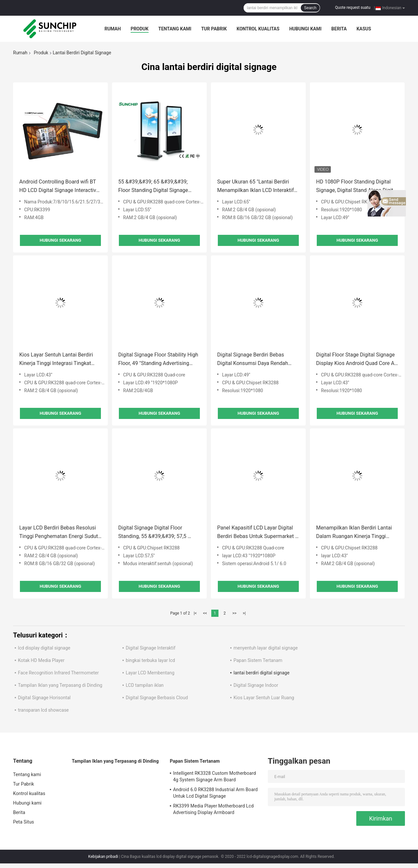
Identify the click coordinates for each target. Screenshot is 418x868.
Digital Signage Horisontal (44, 698)
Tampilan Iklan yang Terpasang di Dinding (60, 685)
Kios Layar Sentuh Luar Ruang (264, 698)
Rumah (113, 29)
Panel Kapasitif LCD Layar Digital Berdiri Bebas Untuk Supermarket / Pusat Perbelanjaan (257, 533)
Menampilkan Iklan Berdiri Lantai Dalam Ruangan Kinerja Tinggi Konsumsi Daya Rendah (354, 533)
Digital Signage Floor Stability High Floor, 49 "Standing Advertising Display (158, 360)
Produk (140, 29)
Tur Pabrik (214, 29)
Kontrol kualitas (258, 29)
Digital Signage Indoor (256, 685)
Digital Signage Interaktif (151, 648)
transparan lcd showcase (43, 710)
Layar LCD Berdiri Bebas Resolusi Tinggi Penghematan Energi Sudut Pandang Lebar (59, 533)
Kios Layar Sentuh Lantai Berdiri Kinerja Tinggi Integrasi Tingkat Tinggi (56, 360)
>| (244, 613)
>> (234, 613)
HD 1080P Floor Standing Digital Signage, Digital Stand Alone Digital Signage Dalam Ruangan (357, 187)
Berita (339, 29)
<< (205, 613)
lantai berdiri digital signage (261, 673)
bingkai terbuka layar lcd (150, 660)
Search (310, 8)
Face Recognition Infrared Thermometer (58, 673)
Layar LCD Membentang (150, 673)
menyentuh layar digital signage (266, 648)
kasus (364, 29)
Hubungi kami (305, 29)
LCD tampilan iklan (145, 685)
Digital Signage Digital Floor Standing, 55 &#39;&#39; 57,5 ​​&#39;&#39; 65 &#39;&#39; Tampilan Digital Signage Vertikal (156, 533)
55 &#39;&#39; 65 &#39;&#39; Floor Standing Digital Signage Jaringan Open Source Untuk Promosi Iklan (153, 187)
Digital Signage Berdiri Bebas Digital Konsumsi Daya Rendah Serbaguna (253, 360)
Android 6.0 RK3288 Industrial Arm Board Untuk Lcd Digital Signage (215, 793)
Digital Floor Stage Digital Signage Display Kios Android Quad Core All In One (357, 360)
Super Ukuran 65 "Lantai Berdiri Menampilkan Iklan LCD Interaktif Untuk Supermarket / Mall (256, 187)
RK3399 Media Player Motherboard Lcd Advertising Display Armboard (213, 809)
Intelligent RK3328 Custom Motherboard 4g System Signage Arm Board (215, 776)
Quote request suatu (353, 8)
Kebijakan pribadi (103, 857)
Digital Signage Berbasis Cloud (157, 698)
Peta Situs (24, 822)
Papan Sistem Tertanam (258, 660)
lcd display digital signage (44, 648)
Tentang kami (175, 29)
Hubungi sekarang (60, 240)
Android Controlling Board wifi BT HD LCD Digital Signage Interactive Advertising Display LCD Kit (59, 187)
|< (195, 613)
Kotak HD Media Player (41, 660)
